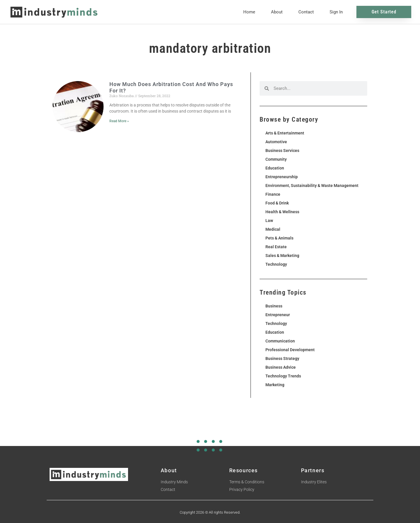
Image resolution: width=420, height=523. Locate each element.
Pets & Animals (279, 238)
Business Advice (281, 367)
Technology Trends (283, 376)
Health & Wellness (282, 212)
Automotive (276, 142)
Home (249, 12)
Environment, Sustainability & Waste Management (312, 186)
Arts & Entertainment (285, 133)
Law (269, 221)
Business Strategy (282, 358)
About (277, 12)
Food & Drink (277, 203)
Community (276, 159)
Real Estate (276, 247)
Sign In (336, 12)
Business (274, 306)
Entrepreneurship (282, 177)
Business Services (282, 151)
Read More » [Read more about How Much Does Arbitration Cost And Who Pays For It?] (119, 121)
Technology (276, 264)
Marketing (275, 385)
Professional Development (290, 350)
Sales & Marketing (282, 256)
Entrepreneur (278, 315)
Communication (280, 341)
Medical (273, 229)
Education (275, 168)
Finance (273, 194)
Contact (306, 12)
